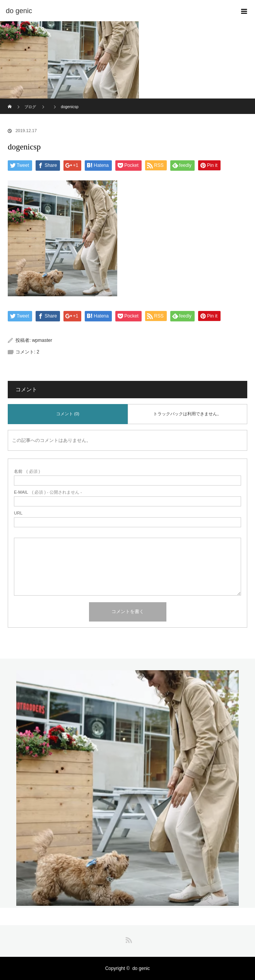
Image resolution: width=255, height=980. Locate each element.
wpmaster (42, 340)
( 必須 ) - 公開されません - (48, 492)
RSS (128, 939)
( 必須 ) (27, 471)
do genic (141, 968)
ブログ (30, 107)
